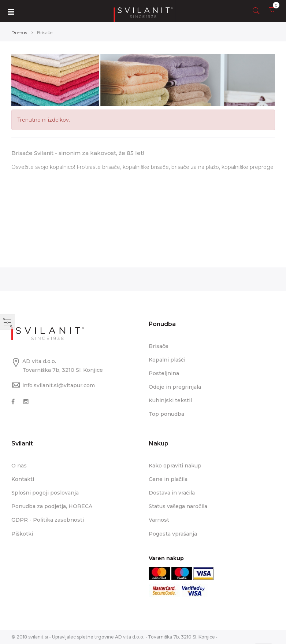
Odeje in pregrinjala (175, 387)
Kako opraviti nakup (175, 466)
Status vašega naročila (178, 506)
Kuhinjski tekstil (170, 400)
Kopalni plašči (167, 360)
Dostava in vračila (172, 493)
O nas (19, 466)
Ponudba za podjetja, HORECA (52, 506)
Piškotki (22, 534)
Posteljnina (164, 373)
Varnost (159, 520)
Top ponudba (166, 414)
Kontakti (23, 479)
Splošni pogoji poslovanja (45, 493)
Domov (19, 32)
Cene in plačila (168, 479)
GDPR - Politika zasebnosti (48, 520)
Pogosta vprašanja (173, 534)
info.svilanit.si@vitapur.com (59, 385)
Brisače (159, 346)
